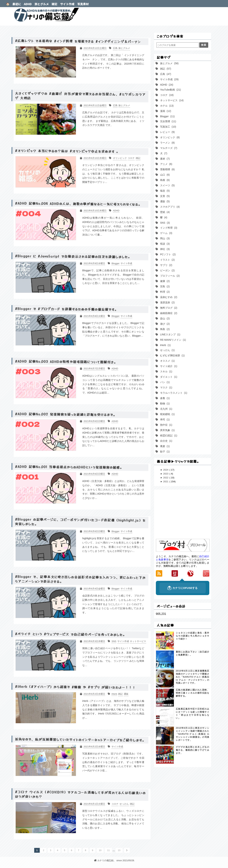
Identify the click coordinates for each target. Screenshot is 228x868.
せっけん (167, 350)
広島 (165, 74)
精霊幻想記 (168, 436)
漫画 (165, 111)
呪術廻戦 (167, 414)
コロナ (167, 95)
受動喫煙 (167, 169)
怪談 (165, 244)
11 (108, 850)
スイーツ (167, 185)
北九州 (166, 409)
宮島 (165, 286)
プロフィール (170, 276)
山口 (165, 175)
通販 (165, 201)
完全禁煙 (168, 121)
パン (165, 382)
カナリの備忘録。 (114, 15)
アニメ (166, 164)
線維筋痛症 (168, 313)
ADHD (28, 4)
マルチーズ (168, 148)
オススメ (167, 361)
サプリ (166, 265)
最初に (17, 4)
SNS (165, 223)
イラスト (167, 260)
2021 (166, 482)
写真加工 (168, 127)
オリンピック (170, 137)
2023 (166, 474)
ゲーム (166, 233)
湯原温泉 (167, 302)
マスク (166, 387)
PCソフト (168, 254)
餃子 (165, 452)
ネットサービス (172, 100)
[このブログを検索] (178, 45)
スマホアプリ (170, 207)
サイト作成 (67, 4)
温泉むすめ (168, 297)
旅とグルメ (42, 4)
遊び (165, 324)
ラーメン (167, 143)
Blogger (167, 116)
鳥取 (165, 329)
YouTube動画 (170, 90)
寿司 (165, 420)
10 (100, 850)
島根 (165, 180)
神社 (165, 249)
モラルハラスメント (173, 393)
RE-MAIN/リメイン (173, 340)
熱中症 (166, 425)
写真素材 (83, 4)
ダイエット (168, 377)
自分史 (166, 441)
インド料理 (168, 228)
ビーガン (167, 270)
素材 (165, 159)
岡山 (165, 238)
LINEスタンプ (170, 334)
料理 (165, 292)
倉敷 (165, 398)
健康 (165, 281)
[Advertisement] (183, 515)
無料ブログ (168, 308)
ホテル (167, 106)
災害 (165, 196)
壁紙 (165, 212)
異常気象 (167, 430)
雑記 (55, 4)
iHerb (165, 345)
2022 (166, 478)
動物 (165, 403)
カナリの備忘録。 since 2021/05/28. (114, 860)
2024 (166, 470)
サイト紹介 (168, 366)
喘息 (165, 191)
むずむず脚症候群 (172, 355)
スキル (166, 371)
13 (119, 850)
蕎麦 (165, 446)
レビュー (167, 132)
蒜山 (165, 318)
